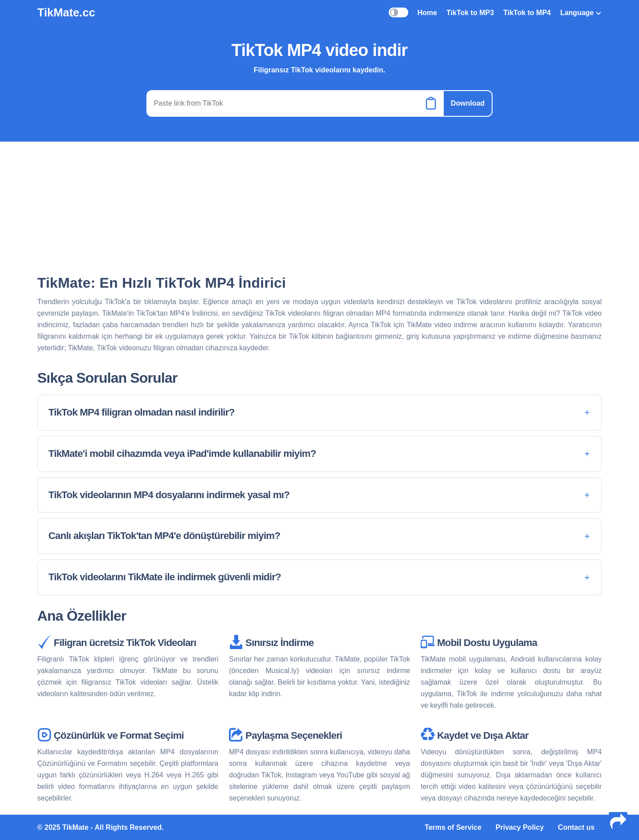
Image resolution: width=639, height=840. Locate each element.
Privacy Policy (520, 827)
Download (468, 103)
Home (427, 13)
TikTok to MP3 (470, 13)
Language (581, 13)
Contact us (576, 827)
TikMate (75, 827)
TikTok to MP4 (527, 13)
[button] (319, 413)
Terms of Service (453, 827)
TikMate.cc (66, 12)
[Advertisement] (319, 207)
